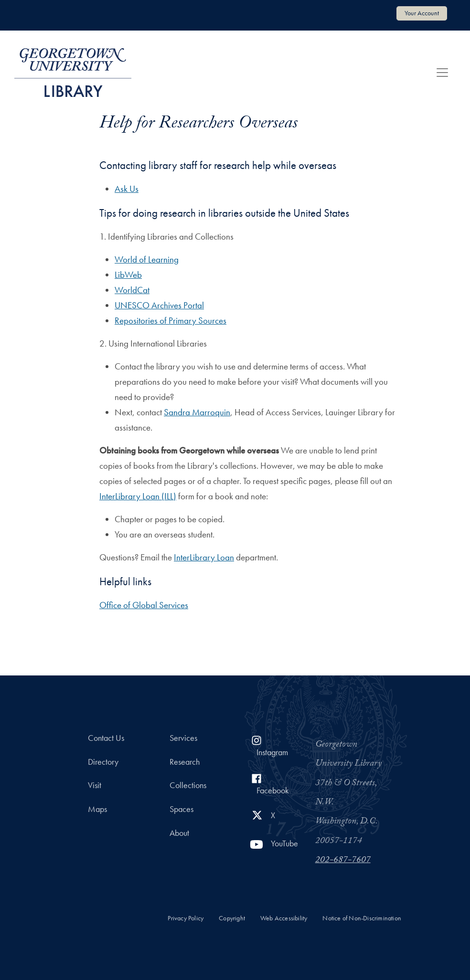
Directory (103, 762)
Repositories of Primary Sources (171, 321)
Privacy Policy (186, 918)
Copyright (232, 918)
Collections (188, 785)
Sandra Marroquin (197, 412)
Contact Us (106, 738)
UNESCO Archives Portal (159, 305)
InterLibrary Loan (204, 557)
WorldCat (132, 290)
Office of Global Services (144, 605)
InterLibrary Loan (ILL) (138, 496)
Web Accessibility (284, 918)
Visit (95, 785)
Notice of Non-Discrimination (362, 918)
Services (183, 738)
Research (185, 762)
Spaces (182, 809)
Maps (97, 809)
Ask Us (127, 189)
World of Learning (147, 259)
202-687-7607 (343, 861)
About (179, 833)
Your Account (422, 13)
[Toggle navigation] (442, 73)
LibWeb (128, 275)
